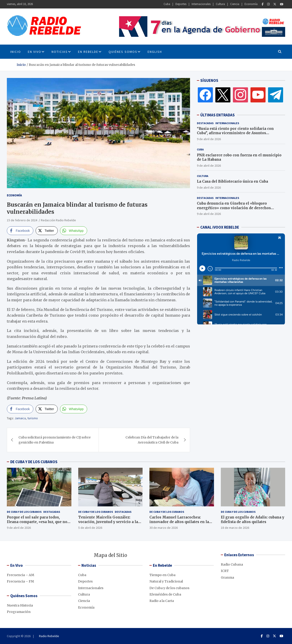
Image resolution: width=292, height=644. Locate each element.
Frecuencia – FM (20, 581)
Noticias (60, 52)
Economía (251, 4)
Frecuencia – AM (21, 575)
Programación (19, 612)
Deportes (181, 4)
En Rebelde (88, 52)
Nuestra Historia (20, 605)
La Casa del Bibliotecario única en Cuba (232, 181)
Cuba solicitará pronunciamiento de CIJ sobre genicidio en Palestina (55, 440)
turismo (33, 418)
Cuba (167, 4)
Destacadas (205, 123)
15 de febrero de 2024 (22, 220)
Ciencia (235, 4)
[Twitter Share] (47, 231)
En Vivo (35, 52)
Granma (227, 577)
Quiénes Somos (123, 52)
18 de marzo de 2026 (235, 528)
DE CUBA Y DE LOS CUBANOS (34, 462)
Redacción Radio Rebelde (58, 220)
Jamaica (20, 418)
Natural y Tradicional (166, 581)
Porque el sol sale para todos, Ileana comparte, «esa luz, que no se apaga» (37, 522)
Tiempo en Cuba (162, 575)
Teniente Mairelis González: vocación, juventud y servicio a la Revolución (108, 522)
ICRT (225, 571)
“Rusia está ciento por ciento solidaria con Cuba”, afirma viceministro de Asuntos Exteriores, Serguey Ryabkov (235, 133)
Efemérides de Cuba (165, 594)
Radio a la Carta (162, 601)
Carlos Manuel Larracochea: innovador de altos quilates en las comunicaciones (180, 522)
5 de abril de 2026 (90, 528)
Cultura (220, 4)
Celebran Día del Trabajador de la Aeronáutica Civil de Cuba (152, 440)
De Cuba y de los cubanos (24, 512)
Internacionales (201, 4)
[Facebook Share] (20, 231)
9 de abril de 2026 (209, 139)
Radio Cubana (232, 564)
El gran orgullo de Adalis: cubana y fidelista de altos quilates (253, 520)
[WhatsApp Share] (74, 231)
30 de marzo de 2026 (164, 528)
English (155, 52)
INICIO (16, 52)
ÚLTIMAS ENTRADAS (218, 115)
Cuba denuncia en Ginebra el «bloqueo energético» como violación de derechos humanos (234, 208)
